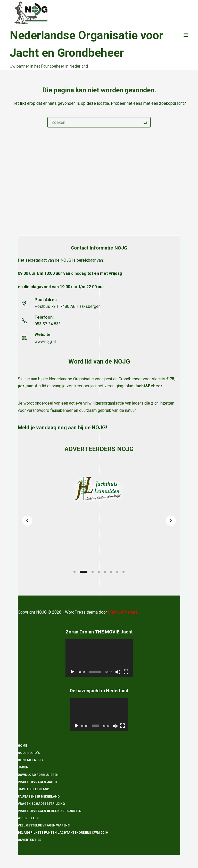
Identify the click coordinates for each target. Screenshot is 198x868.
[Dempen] (118, 672)
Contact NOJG (30, 760)
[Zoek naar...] (94, 122)
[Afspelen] (72, 672)
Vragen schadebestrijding (41, 804)
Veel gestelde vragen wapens (44, 826)
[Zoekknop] (145, 122)
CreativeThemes (123, 612)
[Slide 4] (99, 572)
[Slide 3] (93, 572)
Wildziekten (28, 818)
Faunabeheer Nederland (39, 797)
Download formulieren (38, 775)
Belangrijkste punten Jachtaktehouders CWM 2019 (63, 833)
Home (22, 746)
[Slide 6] (111, 572)
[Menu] (186, 35)
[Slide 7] (117, 572)
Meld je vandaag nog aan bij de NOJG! (62, 336)
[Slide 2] (84, 572)
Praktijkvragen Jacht (38, 782)
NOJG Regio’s (29, 753)
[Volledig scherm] (126, 672)
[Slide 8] (123, 572)
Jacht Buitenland (34, 789)
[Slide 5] (105, 572)
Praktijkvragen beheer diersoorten (50, 811)
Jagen (23, 768)
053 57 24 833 (48, 232)
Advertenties (30, 840)
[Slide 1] (75, 572)
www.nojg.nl (45, 249)
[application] (99, 658)
